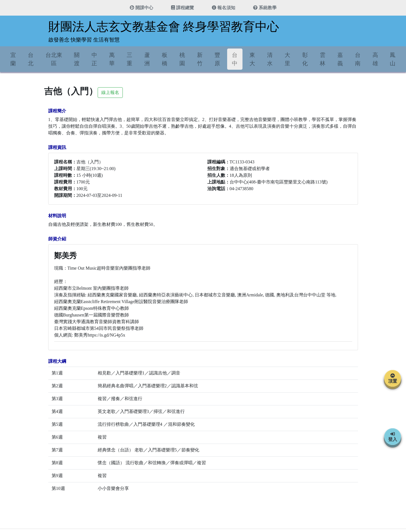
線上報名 (110, 92)
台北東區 (54, 59)
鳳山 (393, 59)
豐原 (217, 59)
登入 (393, 437)
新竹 (200, 59)
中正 (94, 59)
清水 (270, 59)
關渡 (77, 59)
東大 (252, 59)
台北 (31, 59)
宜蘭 (13, 59)
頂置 (393, 378)
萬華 (112, 59)
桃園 (182, 59)
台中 (235, 59)
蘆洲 (147, 59)
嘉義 (340, 59)
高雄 (375, 59)
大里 (287, 59)
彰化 (305, 59)
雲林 (323, 59)
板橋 (165, 59)
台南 (358, 59)
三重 (129, 59)
